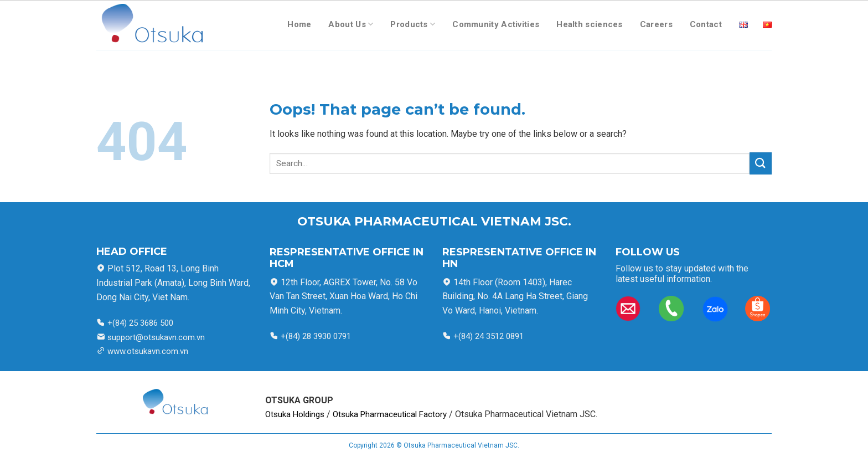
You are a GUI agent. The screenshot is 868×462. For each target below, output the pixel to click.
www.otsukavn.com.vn (148, 351)
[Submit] (761, 163)
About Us (351, 24)
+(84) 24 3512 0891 (487, 336)
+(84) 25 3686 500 (139, 323)
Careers (656, 24)
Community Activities (496, 24)
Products (413, 24)
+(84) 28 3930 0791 (316, 336)
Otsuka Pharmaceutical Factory (390, 414)
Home (299, 24)
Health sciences (590, 24)
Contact (706, 24)
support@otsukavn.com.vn (156, 337)
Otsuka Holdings (295, 414)
